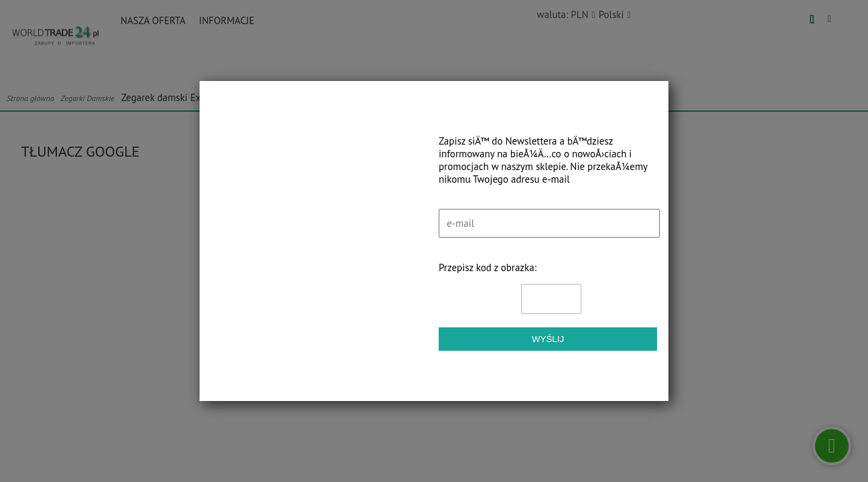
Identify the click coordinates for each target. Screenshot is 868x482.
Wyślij (548, 339)
